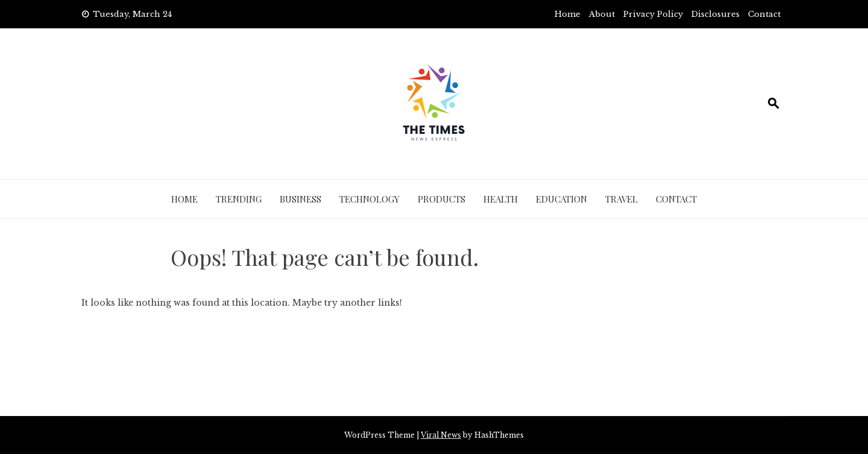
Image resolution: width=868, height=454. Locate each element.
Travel (621, 199)
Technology (370, 199)
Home (568, 14)
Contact (764, 14)
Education (561, 199)
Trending (239, 199)
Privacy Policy (653, 14)
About (602, 14)
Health (501, 199)
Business (300, 199)
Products (442, 199)
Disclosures (715, 14)
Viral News (441, 435)
